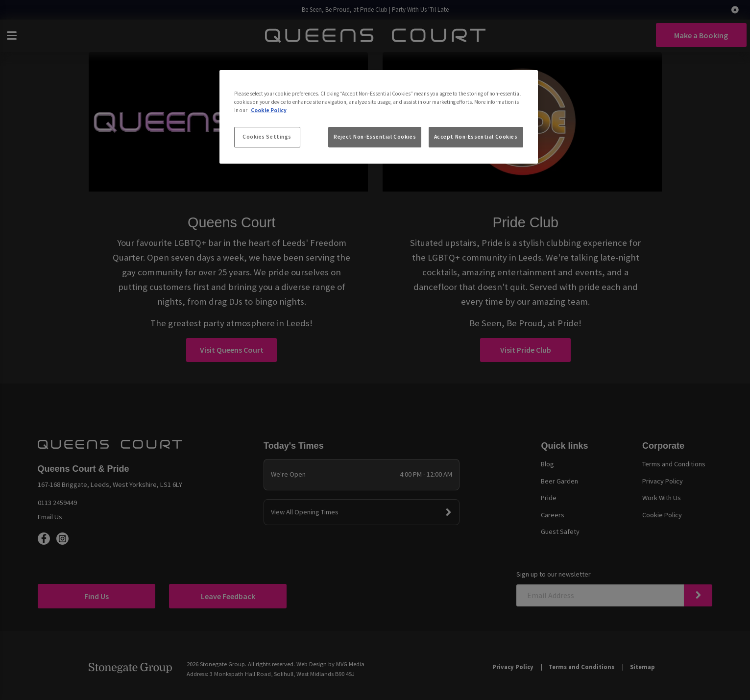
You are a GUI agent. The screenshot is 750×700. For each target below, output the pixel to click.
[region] (379, 117)
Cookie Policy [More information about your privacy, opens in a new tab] (269, 110)
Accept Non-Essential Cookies (476, 137)
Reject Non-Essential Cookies (375, 137)
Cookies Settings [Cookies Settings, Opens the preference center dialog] (267, 137)
